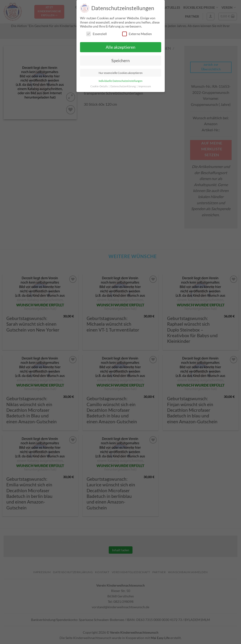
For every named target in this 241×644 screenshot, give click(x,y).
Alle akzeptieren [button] (120, 47)
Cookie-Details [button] (99, 86)
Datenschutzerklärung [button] (123, 86)
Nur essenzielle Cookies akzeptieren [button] (121, 73)
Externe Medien (137, 34)
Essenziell (96, 34)
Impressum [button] (145, 86)
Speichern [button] (120, 61)
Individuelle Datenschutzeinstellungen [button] (120, 81)
